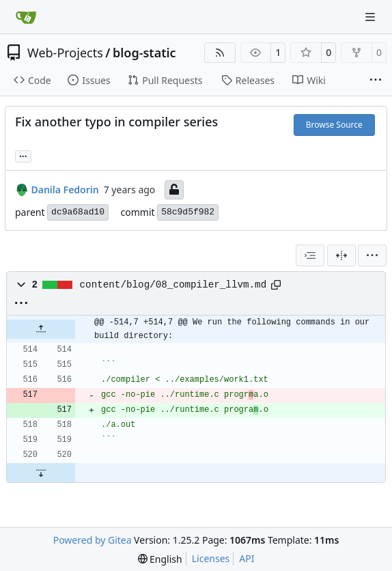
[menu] (372, 255)
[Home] (26, 17)
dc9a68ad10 (78, 212)
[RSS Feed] (220, 53)
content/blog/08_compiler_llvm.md (173, 285)
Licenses (211, 558)
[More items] (376, 81)
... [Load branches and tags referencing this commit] (23, 155)
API (247, 558)
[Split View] (341, 255)
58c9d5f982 (188, 212)
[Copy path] (276, 285)
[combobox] (310, 255)
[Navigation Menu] (372, 17)
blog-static (144, 53)
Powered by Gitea (93, 540)
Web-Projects (65, 53)
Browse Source (334, 125)
